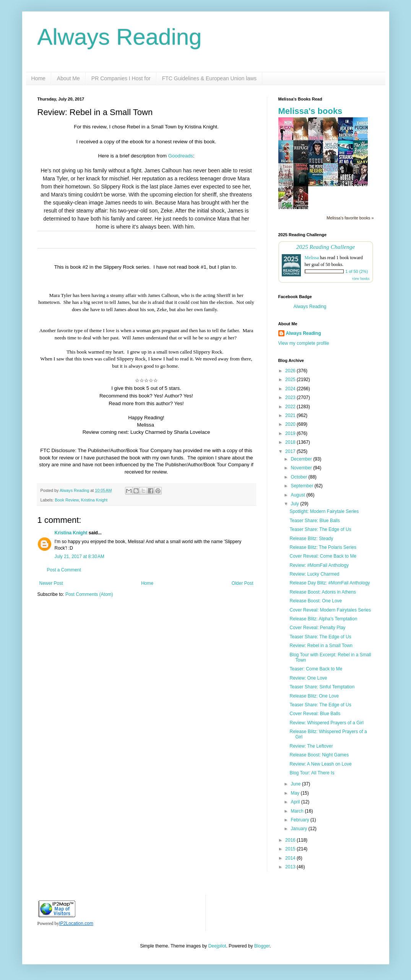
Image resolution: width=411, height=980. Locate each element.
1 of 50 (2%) (357, 271)
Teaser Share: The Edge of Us (320, 529)
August (298, 495)
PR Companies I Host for (121, 78)
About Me (68, 78)
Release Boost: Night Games (319, 755)
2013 (291, 867)
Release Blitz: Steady (311, 539)
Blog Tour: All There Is (312, 773)
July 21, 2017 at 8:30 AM (80, 557)
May (296, 793)
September (302, 486)
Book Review (67, 500)
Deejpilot (217, 946)
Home (38, 78)
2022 (291, 407)
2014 (291, 858)
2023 (291, 398)
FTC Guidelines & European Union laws (209, 78)
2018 (291, 442)
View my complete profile (304, 343)
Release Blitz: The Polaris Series (323, 547)
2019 (291, 433)
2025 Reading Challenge (326, 247)
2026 (291, 371)
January (299, 829)
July (295, 504)
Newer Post (51, 583)
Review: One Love (308, 678)
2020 (291, 424)
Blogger (262, 946)
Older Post (243, 583)
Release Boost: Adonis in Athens (322, 592)
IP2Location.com (76, 923)
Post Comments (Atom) (89, 594)
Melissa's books (310, 111)
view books (361, 278)
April (296, 802)
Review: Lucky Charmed (314, 574)
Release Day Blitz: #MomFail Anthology (330, 583)
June (296, 784)
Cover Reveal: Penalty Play (317, 628)
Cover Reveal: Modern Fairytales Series (330, 610)
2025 (291, 380)
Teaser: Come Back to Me (316, 669)
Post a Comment (64, 570)
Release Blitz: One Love (314, 696)
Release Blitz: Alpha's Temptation (323, 619)
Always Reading (120, 37)
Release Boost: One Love (316, 601)
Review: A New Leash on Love (320, 764)
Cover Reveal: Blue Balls (315, 714)
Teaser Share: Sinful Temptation (322, 687)
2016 (291, 840)
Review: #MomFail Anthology (319, 565)
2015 (291, 849)
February (300, 820)
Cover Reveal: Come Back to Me (323, 556)
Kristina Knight (94, 500)
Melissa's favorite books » (350, 218)
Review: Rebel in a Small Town (321, 646)
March (298, 811)
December (302, 459)
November (302, 468)
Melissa (312, 258)
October (299, 477)
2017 (291, 451)
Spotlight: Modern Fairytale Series (324, 511)
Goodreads (181, 156)
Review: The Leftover (311, 746)
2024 (291, 389)
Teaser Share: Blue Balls (314, 521)
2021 (291, 415)
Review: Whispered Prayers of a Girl (326, 723)
